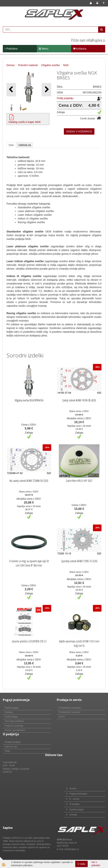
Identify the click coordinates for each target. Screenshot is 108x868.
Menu (43, 49)
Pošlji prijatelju (65, 98)
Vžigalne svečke (50, 65)
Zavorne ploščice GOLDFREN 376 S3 (29, 641)
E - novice (74, 799)
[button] (46, 90)
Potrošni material (28, 65)
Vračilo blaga (11, 717)
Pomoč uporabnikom (15, 730)
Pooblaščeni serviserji (69, 712)
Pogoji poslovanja (78, 794)
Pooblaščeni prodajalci (70, 708)
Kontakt (73, 815)
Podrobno (11, 49)
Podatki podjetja (13, 742)
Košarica (80, 49)
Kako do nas (11, 747)
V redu (81, 864)
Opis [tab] (11, 145)
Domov (11, 65)
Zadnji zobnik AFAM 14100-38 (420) (79, 400)
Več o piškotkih (96, 864)
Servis (62, 717)
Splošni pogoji (76, 810)
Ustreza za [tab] (25, 145)
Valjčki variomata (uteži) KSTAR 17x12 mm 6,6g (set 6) (79, 643)
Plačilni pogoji (11, 708)
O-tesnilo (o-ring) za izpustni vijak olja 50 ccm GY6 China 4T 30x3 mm (29, 563)
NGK (66, 65)
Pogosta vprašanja (14, 726)
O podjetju (75, 804)
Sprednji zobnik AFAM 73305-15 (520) (79, 561)
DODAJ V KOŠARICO (79, 131)
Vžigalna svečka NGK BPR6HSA (29, 400)
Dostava (9, 712)
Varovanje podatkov (14, 721)
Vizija (7, 751)
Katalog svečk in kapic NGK (25, 122)
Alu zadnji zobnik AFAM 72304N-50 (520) (29, 481)
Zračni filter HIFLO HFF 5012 (79, 481)
